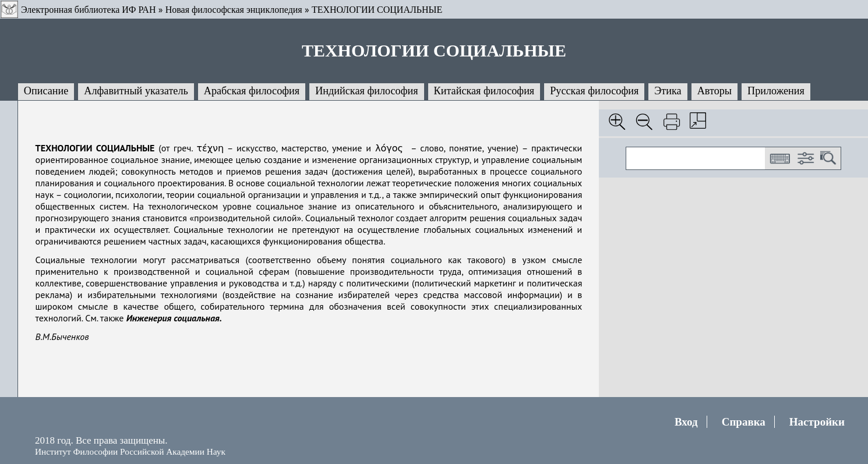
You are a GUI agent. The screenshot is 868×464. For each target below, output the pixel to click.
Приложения (776, 91)
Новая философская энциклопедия (234, 10)
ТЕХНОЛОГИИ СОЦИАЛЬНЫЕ (377, 10)
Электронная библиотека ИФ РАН (88, 10)
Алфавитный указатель (136, 91)
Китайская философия (484, 91)
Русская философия (594, 91)
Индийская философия (366, 91)
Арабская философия (252, 91)
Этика (668, 91)
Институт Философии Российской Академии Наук (130, 451)
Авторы (714, 91)
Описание (46, 91)
